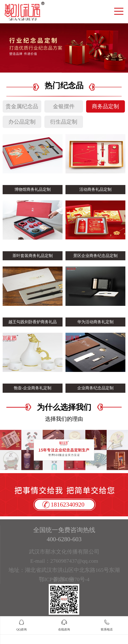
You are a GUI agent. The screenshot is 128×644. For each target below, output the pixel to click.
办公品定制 (22, 122)
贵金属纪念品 (22, 106)
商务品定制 (105, 106)
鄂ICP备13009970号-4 (64, 579)
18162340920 (68, 505)
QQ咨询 (21, 629)
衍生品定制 (64, 122)
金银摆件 (64, 106)
